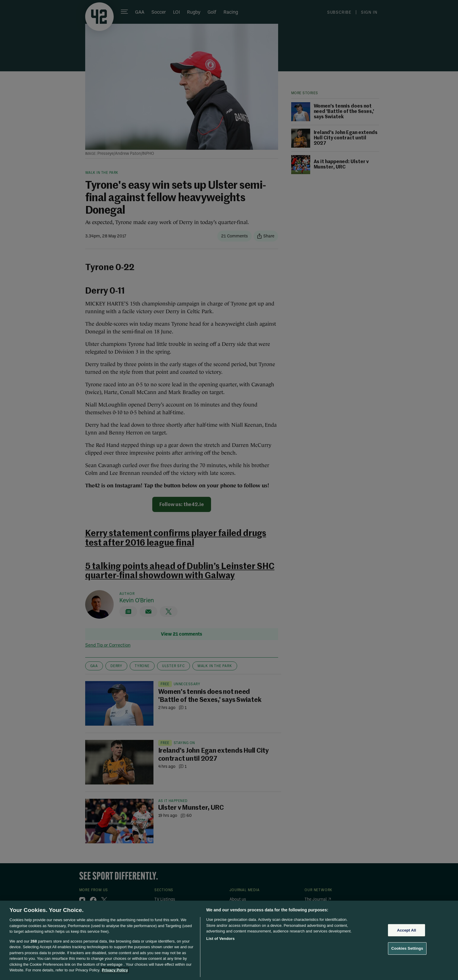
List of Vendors (221, 939)
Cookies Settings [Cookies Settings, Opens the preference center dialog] (407, 948)
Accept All (406, 930)
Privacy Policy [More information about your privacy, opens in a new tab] (115, 970)
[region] (229, 940)
